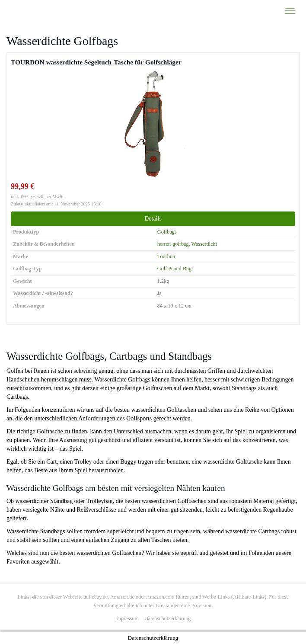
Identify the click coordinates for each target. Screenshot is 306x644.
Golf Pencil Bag (174, 269)
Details (153, 219)
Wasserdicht (204, 244)
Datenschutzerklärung (167, 618)
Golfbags (167, 232)
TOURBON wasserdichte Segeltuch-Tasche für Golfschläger (96, 62)
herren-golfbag (173, 244)
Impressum (127, 618)
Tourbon (166, 256)
